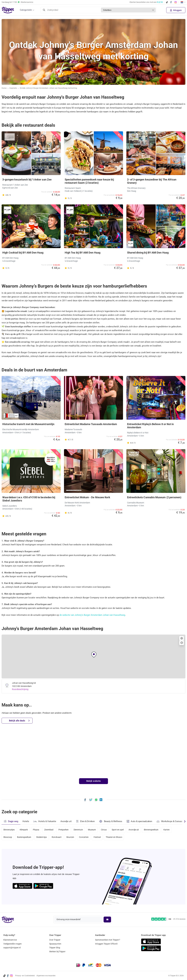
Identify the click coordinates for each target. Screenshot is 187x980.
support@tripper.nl (12, 948)
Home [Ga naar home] (4, 88)
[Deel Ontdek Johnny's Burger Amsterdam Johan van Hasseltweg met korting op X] (91, 800)
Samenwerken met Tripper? (108, 940)
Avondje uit (66, 821)
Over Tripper (55, 940)
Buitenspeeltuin (24, 837)
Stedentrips (42, 837)
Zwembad (49, 830)
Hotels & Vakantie (45, 821)
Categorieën (26, 10)
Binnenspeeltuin (153, 830)
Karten (169, 830)
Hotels (26, 821)
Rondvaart (57, 837)
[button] (94, 655)
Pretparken (64, 830)
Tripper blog (55, 948)
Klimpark (24, 830)
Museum (93, 830)
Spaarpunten (55, 944)
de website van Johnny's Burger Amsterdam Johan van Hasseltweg (92, 615)
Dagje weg (11, 821)
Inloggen (176, 10)
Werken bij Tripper (57, 952)
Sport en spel (119, 830)
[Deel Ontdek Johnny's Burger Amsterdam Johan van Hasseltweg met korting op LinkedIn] (101, 800)
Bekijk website (93, 781)
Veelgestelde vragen (13, 944)
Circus (105, 830)
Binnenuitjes (9, 830)
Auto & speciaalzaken (140, 821)
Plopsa (37, 830)
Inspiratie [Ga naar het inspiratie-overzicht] (13, 88)
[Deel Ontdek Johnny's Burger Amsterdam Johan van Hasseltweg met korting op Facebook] (85, 800)
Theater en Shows (116, 837)
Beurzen (71, 837)
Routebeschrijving (20, 689)
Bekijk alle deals (19, 721)
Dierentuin (79, 830)
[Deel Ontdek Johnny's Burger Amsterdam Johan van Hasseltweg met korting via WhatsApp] (96, 800)
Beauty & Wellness (111, 821)
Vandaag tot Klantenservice (17, 2)
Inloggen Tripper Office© (106, 944)
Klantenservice (10, 940)
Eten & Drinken (86, 821)
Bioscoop (8, 837)
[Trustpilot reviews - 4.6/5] (168, 919)
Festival (99, 837)
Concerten (85, 837)
